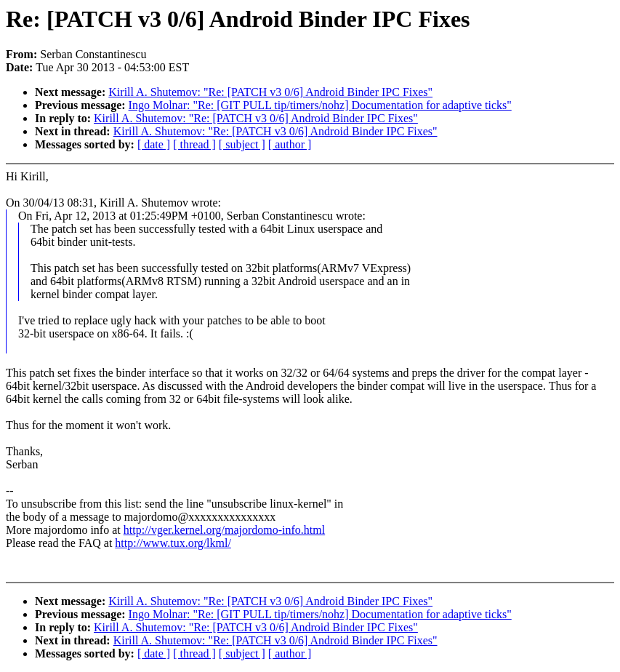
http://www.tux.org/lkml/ (173, 543)
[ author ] (290, 144)
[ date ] (154, 144)
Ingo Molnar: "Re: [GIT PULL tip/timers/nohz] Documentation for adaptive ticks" (320, 105)
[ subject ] (242, 144)
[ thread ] (194, 144)
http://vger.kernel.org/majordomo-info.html (224, 530)
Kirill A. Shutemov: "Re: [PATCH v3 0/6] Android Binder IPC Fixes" (270, 92)
